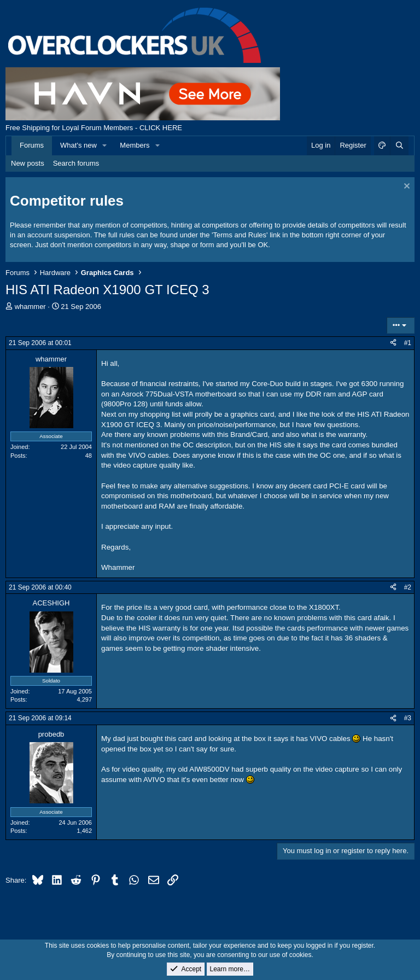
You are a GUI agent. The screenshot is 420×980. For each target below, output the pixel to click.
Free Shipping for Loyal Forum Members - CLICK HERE (94, 128)
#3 (408, 718)
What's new (78, 145)
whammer (30, 307)
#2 (408, 587)
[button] (105, 145)
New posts (28, 163)
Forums (32, 145)
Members (135, 145)
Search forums (76, 163)
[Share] (393, 343)
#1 (408, 343)
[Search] (399, 145)
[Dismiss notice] (406, 187)
